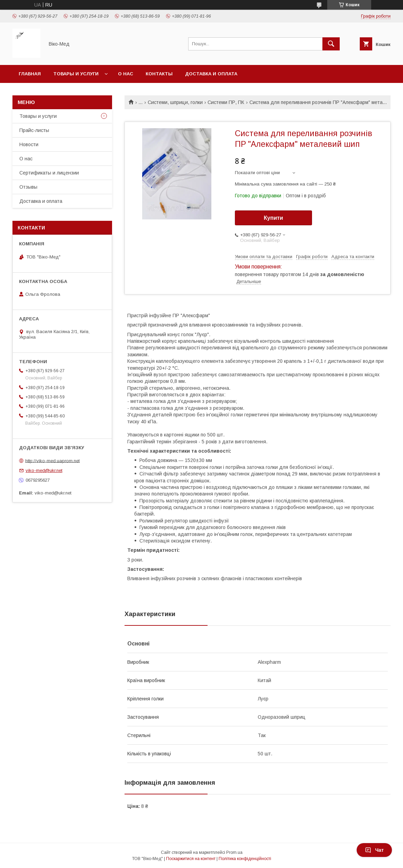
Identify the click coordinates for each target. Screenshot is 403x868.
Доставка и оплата (211, 74)
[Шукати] (331, 44)
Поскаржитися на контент (191, 859)
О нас (126, 74)
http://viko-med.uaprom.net (52, 460)
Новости (29, 144)
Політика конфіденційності (245, 859)
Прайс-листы (34, 130)
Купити (274, 218)
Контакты (159, 74)
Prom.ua (234, 852)
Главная (30, 74)
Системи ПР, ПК (226, 102)
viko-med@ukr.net (44, 470)
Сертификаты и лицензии (49, 173)
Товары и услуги (76, 74)
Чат (374, 850)
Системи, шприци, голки (175, 102)
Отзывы (28, 187)
